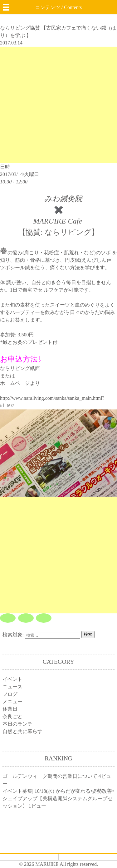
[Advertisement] (58, 105)
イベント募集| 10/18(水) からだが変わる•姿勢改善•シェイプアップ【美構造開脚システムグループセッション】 (58, 799)
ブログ (10, 694)
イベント (12, 679)
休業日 (10, 709)
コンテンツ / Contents (58, 7)
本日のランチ (17, 724)
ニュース (12, 687)
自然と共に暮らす (22, 731)
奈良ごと (12, 716)
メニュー (12, 702)
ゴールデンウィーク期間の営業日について (50, 776)
